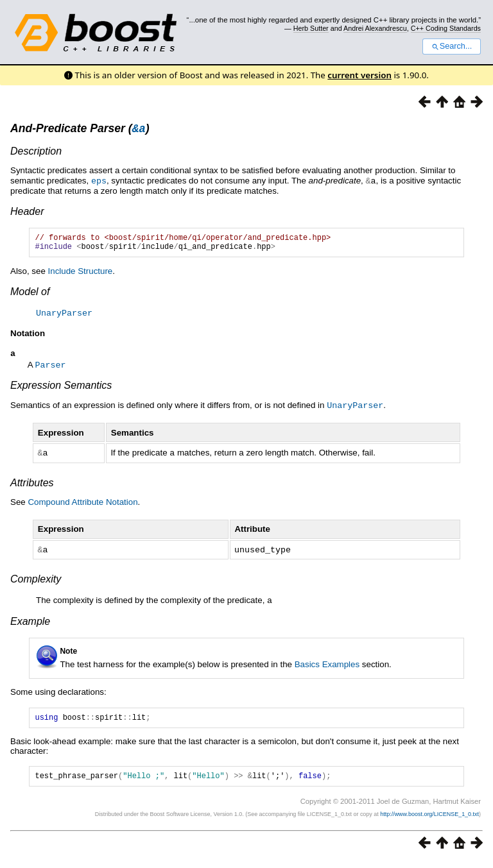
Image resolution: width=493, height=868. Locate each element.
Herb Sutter (311, 28)
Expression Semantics (61, 390)
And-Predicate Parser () (80, 130)
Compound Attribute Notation (82, 506)
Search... (452, 46)
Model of (30, 297)
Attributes (32, 487)
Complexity (36, 582)
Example (30, 624)
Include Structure (81, 276)
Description (36, 153)
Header (27, 213)
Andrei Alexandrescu (375, 28)
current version (359, 75)
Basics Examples (327, 667)
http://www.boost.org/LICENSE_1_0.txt (429, 821)
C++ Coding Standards (446, 28)
